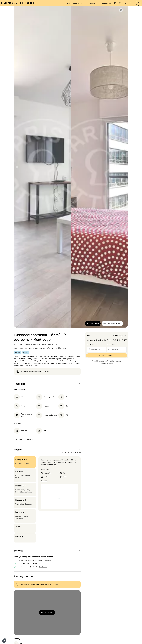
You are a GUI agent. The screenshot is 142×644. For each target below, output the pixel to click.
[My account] (138, 3)
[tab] (76, 3)
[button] (4, 641)
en (132, 3)
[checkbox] (121, 10)
